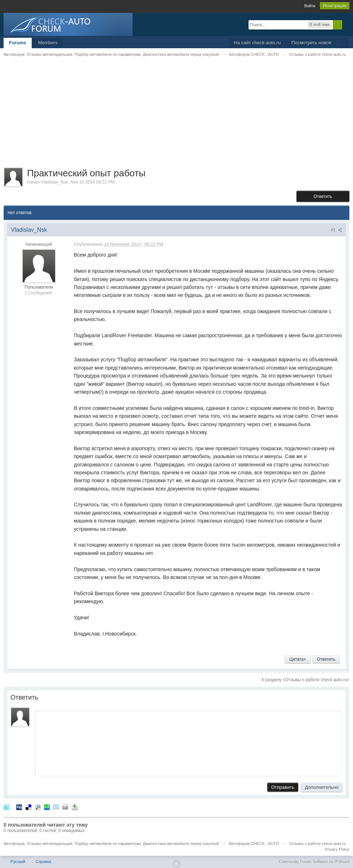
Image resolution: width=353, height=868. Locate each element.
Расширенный (347, 24)
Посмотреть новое (311, 43)
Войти (310, 6)
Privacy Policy (337, 849)
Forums (18, 43)
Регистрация (335, 6)
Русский (18, 862)
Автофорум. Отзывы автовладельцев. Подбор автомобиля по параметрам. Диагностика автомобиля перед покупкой (111, 844)
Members (48, 43)
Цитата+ (298, 659)
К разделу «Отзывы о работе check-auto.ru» (305, 680)
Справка (43, 862)
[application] (188, 742)
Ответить (323, 196)
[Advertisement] (176, 117)
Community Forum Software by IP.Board (314, 862)
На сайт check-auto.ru (258, 43)
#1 (336, 230)
